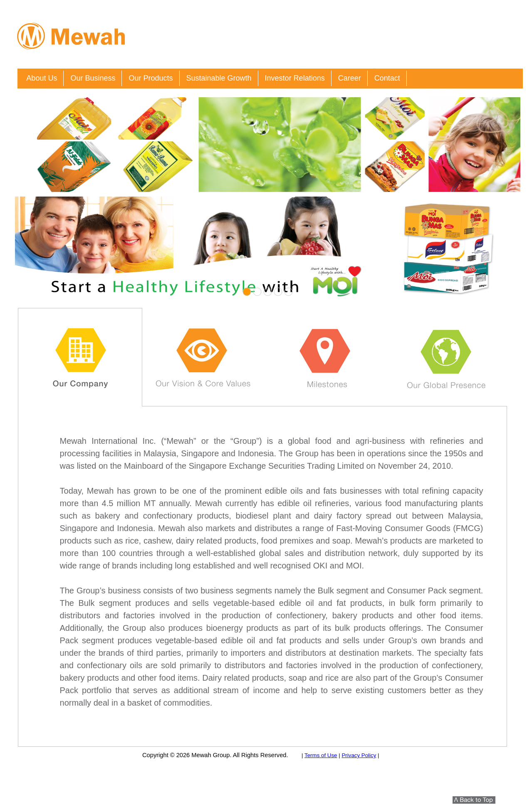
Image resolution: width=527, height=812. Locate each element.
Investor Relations (295, 78)
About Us (42, 78)
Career (350, 78)
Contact (387, 78)
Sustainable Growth (219, 78)
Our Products (151, 78)
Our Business (93, 78)
